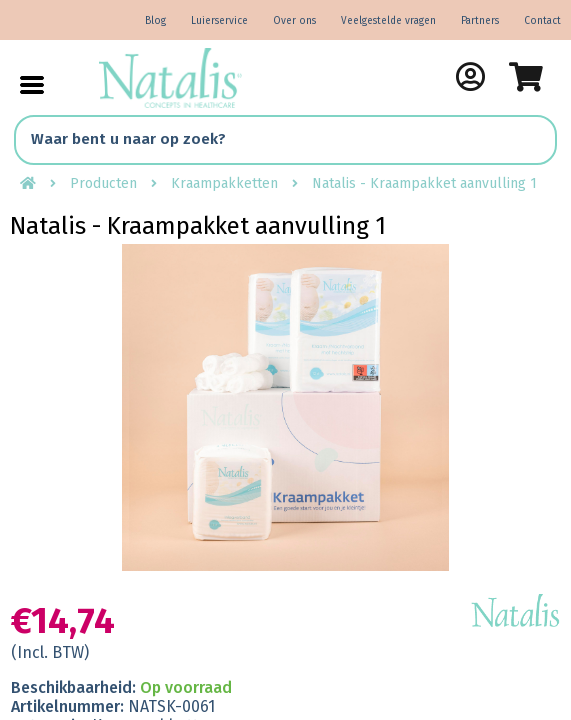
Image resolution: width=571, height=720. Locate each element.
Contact (542, 21)
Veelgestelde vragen (388, 21)
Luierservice (219, 21)
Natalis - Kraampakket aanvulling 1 (424, 183)
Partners (480, 21)
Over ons (294, 21)
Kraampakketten (224, 183)
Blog (155, 21)
